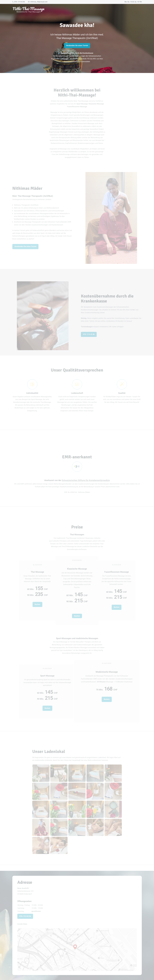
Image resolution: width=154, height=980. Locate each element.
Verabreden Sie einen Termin (77, 46)
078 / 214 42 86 (19, 2)
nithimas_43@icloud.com (38, 2)
